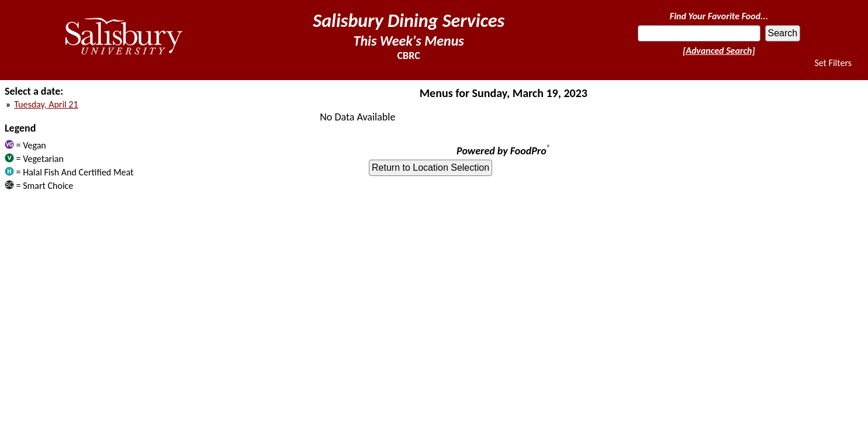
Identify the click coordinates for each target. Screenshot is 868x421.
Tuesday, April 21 (46, 104)
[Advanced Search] (719, 51)
